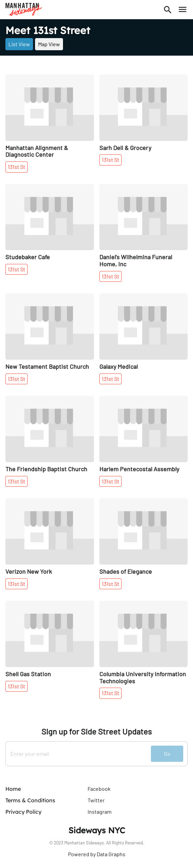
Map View (49, 44)
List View (19, 44)
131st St (17, 167)
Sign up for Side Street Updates (97, 731)
